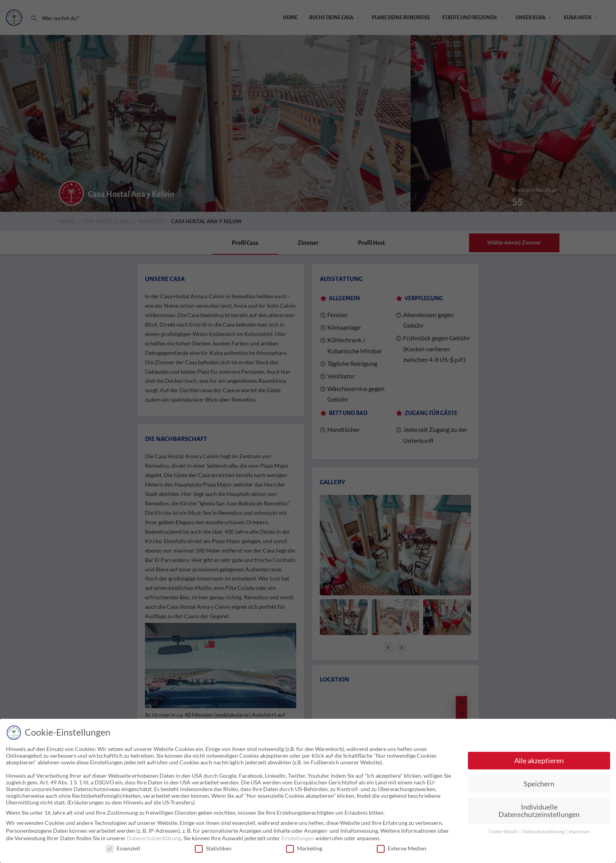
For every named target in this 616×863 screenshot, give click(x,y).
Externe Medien (401, 848)
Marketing (304, 848)
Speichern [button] (539, 784)
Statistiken (213, 848)
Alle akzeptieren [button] (539, 761)
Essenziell (123, 848)
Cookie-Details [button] (504, 832)
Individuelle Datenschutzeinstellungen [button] (539, 811)
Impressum (579, 832)
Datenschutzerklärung (154, 838)
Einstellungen (298, 838)
